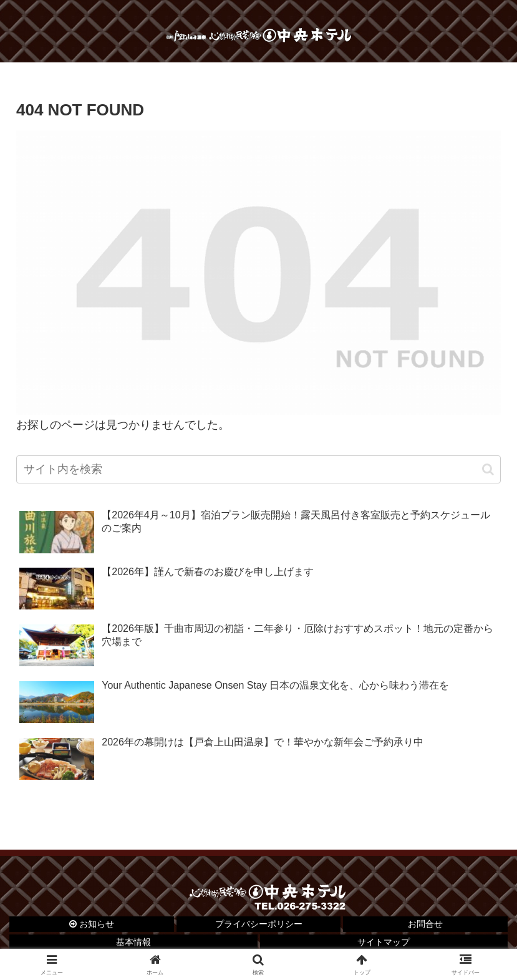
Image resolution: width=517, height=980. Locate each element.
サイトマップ (384, 942)
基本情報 (133, 942)
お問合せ (425, 924)
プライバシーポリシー (259, 924)
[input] (258, 469)
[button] (488, 469)
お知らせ (92, 924)
